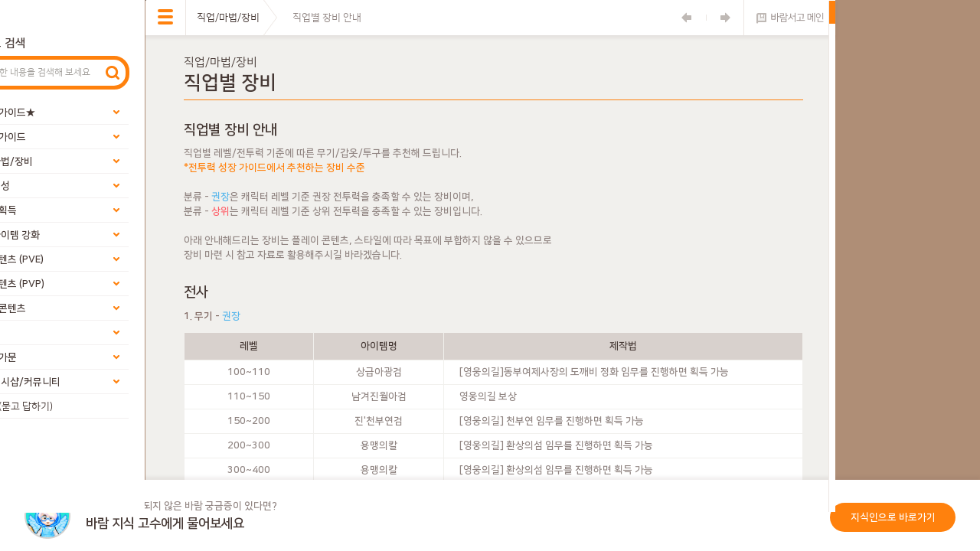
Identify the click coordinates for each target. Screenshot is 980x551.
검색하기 (113, 73)
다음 (725, 18)
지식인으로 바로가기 (893, 517)
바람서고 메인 (789, 18)
